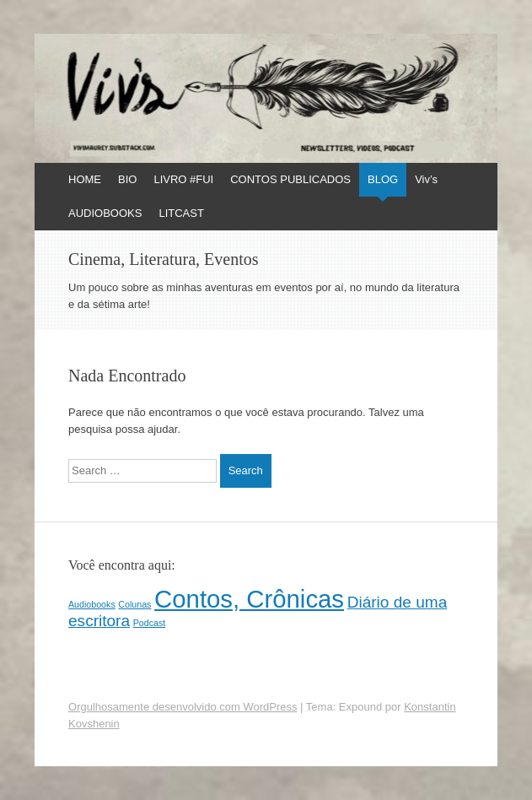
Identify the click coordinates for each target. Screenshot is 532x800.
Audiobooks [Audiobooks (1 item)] (92, 604)
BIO (127, 179)
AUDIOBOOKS (105, 213)
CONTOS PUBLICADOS (290, 179)
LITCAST (181, 213)
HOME (85, 179)
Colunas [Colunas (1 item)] (134, 604)
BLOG (383, 179)
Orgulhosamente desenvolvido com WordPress (183, 707)
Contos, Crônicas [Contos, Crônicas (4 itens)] (249, 599)
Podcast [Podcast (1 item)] (150, 623)
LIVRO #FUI (183, 179)
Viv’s (426, 179)
